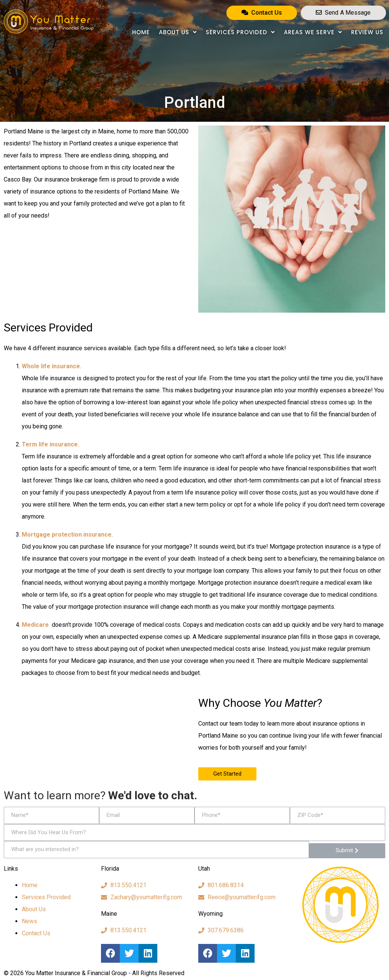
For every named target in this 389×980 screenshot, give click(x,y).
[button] (262, 13)
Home (141, 32)
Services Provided (240, 32)
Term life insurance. (51, 444)
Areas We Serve (313, 32)
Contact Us (36, 933)
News (29, 921)
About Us (178, 32)
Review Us (367, 32)
